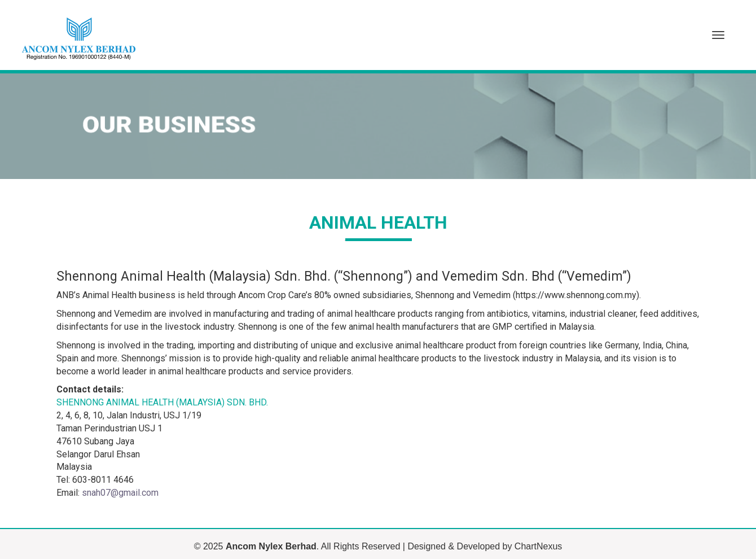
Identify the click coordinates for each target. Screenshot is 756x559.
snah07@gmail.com (120, 493)
